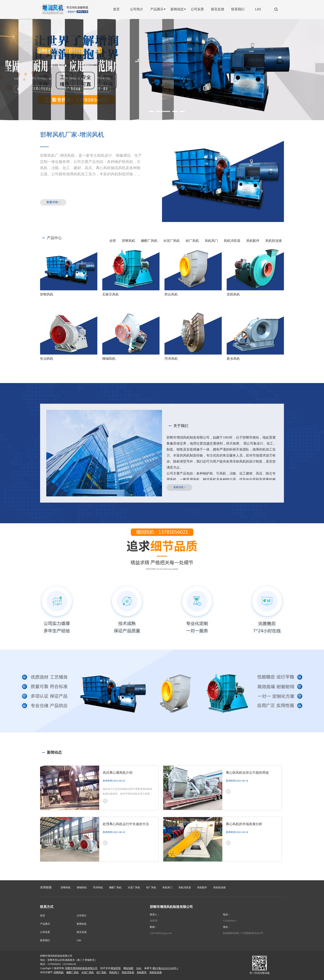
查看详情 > (53, 202)
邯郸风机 (129, 241)
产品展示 (45, 924)
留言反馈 (82, 932)
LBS (79, 940)
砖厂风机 (192, 241)
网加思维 (116, 968)
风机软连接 (274, 241)
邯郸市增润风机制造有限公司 (81, 968)
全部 (113, 241)
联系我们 (45, 940)
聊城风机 (82, 887)
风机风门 (211, 241)
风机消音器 (232, 241)
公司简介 (82, 916)
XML (139, 968)
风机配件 (253, 241)
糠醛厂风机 (149, 241)
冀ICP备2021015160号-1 (165, 968)
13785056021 (230, 921)
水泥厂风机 (172, 241)
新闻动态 (82, 924)
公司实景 (45, 932)
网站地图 (128, 968)
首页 (43, 916)
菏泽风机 (98, 887)
